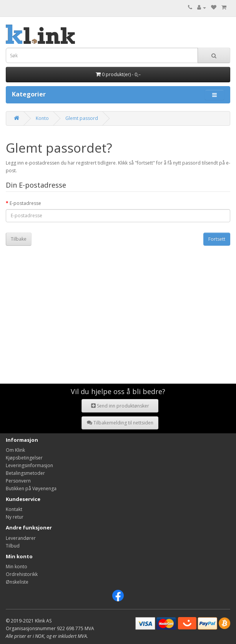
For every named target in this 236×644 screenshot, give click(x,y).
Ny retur (15, 517)
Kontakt (14, 509)
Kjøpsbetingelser (24, 458)
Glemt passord (82, 118)
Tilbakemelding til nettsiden (120, 423)
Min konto (17, 567)
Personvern (18, 481)
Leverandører (21, 538)
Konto (42, 118)
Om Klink (15, 450)
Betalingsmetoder (25, 473)
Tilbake (19, 239)
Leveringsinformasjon (29, 465)
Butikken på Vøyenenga (31, 488)
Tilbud (13, 546)
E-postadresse (25, 203)
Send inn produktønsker (120, 406)
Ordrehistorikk (22, 574)
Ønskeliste (17, 582)
